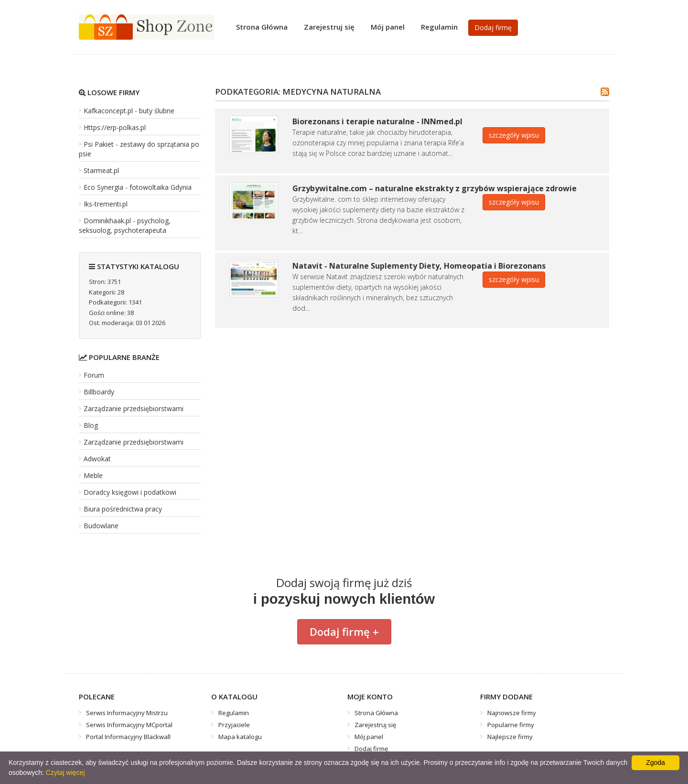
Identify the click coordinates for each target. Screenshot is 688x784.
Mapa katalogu (240, 737)
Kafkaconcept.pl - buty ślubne (129, 111)
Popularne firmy (511, 725)
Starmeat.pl (101, 170)
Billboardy (99, 392)
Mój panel (388, 27)
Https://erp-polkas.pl (115, 127)
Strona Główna (262, 27)
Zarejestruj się (329, 27)
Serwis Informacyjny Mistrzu (127, 713)
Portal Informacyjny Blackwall (128, 737)
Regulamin (439, 27)
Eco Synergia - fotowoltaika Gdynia (138, 187)
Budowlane (101, 526)
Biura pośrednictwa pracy (123, 509)
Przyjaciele (234, 725)
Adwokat (97, 459)
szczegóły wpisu (514, 135)
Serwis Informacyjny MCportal (129, 725)
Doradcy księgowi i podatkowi (130, 492)
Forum (94, 375)
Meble (93, 475)
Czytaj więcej (65, 773)
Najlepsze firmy (510, 737)
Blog (91, 425)
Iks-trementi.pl (106, 204)
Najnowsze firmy (512, 713)
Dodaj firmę (493, 27)
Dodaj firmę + (344, 632)
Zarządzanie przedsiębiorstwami (134, 408)
